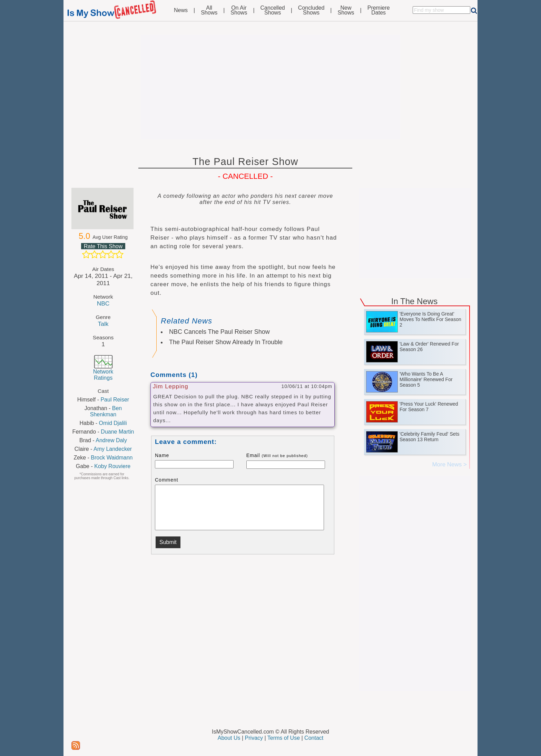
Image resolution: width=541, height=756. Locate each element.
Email (277, 455)
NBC (103, 303)
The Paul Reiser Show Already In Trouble (226, 342)
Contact (314, 738)
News (181, 10)
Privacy (254, 738)
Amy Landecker (113, 449)
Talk (103, 324)
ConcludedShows (311, 10)
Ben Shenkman (106, 411)
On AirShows (239, 10)
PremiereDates (379, 10)
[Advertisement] (270, 87)
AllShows (209, 10)
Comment (167, 480)
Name (162, 455)
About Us (229, 738)
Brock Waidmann (112, 458)
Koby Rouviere (112, 466)
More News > (449, 464)
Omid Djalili (113, 423)
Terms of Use (284, 738)
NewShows (346, 10)
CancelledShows (273, 10)
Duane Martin (117, 432)
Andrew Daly (111, 440)
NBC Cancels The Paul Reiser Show (219, 332)
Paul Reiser (115, 400)
